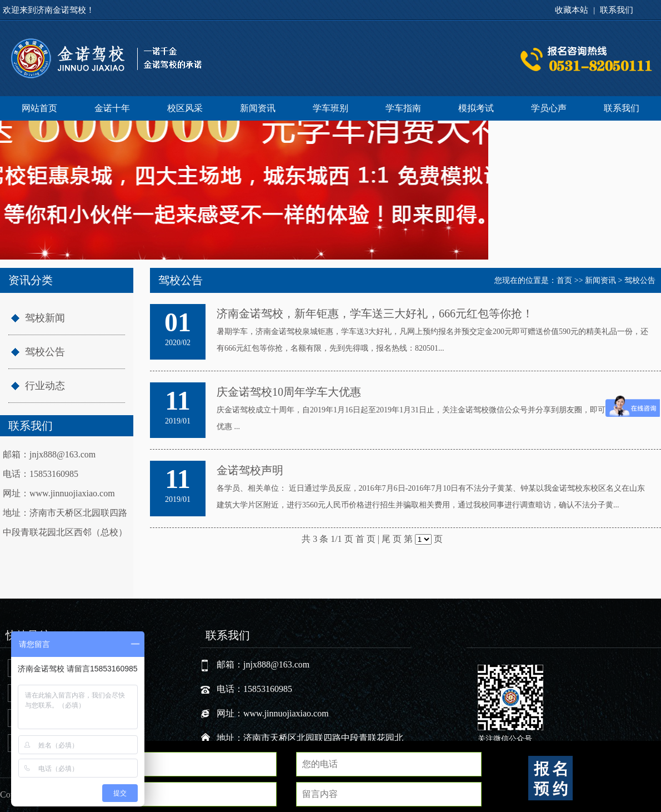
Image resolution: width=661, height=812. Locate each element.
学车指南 (403, 108)
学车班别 (330, 108)
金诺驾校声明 (250, 470)
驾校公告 (45, 352)
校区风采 (185, 108)
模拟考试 (476, 108)
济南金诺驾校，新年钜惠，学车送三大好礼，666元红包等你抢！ (375, 313)
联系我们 (617, 10)
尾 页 (392, 539)
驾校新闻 (45, 318)
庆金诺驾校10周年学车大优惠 (289, 392)
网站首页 (39, 108)
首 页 (365, 539)
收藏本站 (572, 10)
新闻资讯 (258, 108)
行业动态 (45, 386)
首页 (564, 280)
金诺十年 (112, 108)
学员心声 (549, 108)
